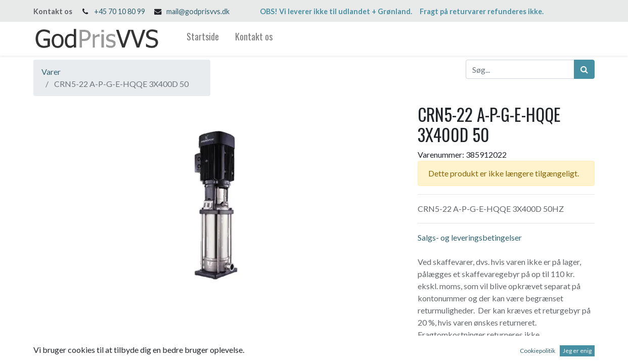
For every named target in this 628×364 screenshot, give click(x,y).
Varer (51, 72)
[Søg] (584, 69)
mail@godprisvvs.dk (198, 11)
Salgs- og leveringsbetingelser (470, 237)
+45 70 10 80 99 (120, 11)
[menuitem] (203, 39)
